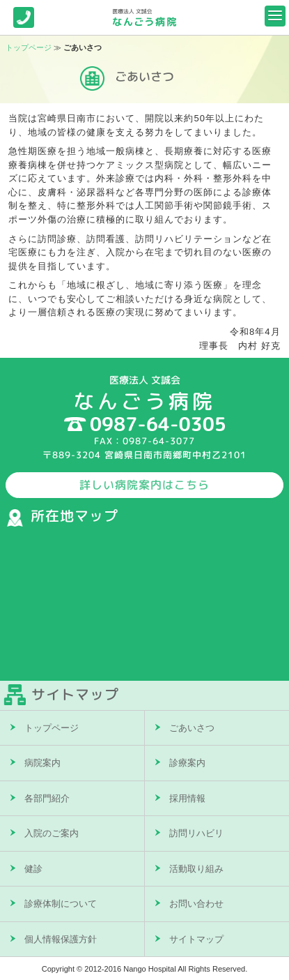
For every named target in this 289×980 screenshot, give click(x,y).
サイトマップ (196, 939)
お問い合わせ (196, 904)
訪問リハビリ (196, 833)
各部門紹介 (47, 798)
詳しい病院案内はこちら (144, 485)
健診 (33, 869)
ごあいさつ (192, 728)
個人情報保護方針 (61, 939)
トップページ (29, 47)
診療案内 (187, 763)
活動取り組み (196, 869)
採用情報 (187, 798)
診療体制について (61, 904)
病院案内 (42, 763)
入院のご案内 (52, 833)
